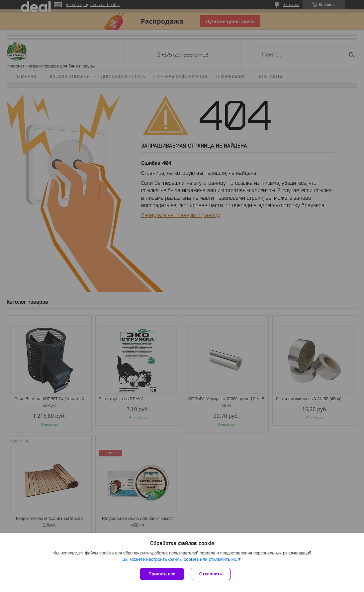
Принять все (162, 574)
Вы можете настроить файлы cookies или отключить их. (180, 559)
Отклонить (211, 574)
